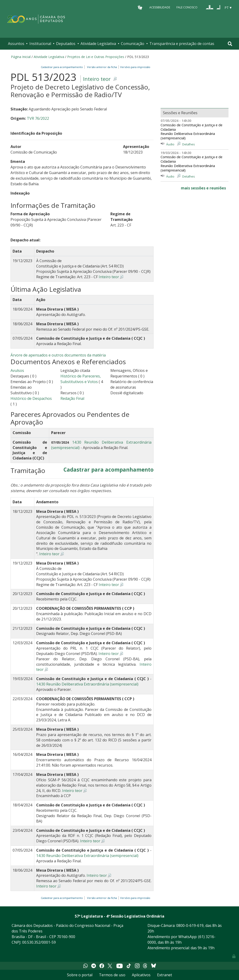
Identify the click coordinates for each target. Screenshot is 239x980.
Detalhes (189, 144)
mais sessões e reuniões (203, 188)
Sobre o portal (80, 975)
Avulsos (17, 370)
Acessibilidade (160, 7)
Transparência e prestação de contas (182, 44)
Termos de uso (112, 975)
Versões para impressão (135, 67)
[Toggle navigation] (230, 44)
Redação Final (72, 398)
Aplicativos (141, 975)
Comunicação (133, 44)
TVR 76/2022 (38, 118)
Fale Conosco (187, 7)
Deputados (66, 44)
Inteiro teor (97, 79)
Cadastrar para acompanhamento (63, 67)
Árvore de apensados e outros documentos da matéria (58, 355)
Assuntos (16, 44)
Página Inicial (21, 57)
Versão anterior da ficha (102, 67)
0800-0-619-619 (190, 925)
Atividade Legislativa (98, 44)
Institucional (40, 44)
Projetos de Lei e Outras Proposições (96, 57)
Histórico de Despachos (31, 398)
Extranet (165, 975)
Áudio (170, 144)
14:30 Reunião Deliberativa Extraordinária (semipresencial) (87, 684)
